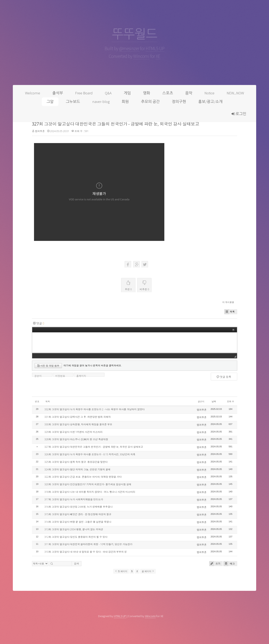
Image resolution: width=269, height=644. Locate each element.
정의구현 (179, 102)
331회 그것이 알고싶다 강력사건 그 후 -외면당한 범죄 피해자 (77, 417)
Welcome (33, 93)
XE (158, 56)
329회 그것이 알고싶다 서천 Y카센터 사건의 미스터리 (74, 432)
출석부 (58, 93)
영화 (147, 93)
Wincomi (141, 56)
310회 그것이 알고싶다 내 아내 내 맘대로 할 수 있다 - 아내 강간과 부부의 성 (86, 552)
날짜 (214, 401)
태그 (229, 564)
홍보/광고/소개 (210, 102)
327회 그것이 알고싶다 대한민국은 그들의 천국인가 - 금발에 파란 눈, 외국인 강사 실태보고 (116, 124)
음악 (189, 93)
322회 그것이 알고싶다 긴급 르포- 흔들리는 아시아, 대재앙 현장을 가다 (83, 477)
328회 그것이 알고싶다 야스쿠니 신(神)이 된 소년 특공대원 (76, 439)
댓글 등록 (224, 377)
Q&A (108, 93)
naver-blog (101, 102)
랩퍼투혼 (40, 131)
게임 (127, 93)
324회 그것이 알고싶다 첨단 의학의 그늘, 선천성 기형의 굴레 (77, 469)
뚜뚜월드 (134, 34)
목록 (229, 312)
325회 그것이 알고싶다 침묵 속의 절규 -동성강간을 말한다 (76, 462)
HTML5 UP (155, 48)
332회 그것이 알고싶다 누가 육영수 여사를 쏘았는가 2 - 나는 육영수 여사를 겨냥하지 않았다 (94, 409)
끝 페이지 (148, 571)
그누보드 (73, 102)
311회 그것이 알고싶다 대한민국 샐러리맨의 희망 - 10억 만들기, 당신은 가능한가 (88, 544)
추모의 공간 (150, 102)
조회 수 (230, 401)
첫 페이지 (121, 571)
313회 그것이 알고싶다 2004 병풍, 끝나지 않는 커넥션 (74, 529)
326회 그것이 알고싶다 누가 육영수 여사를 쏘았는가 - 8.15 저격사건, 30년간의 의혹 (90, 454)
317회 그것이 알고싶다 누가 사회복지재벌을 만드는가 (74, 499)
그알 (50, 102)
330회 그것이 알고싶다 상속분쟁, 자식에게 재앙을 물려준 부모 (78, 424)
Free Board (84, 93)
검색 (77, 564)
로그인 (239, 114)
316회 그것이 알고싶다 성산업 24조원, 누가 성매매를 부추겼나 (79, 507)
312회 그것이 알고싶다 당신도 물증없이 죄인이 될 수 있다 (76, 537)
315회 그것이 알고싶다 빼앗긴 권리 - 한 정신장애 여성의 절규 (78, 514)
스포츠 (168, 93)
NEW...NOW (235, 93)
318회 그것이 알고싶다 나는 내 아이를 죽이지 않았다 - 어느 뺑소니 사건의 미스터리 (90, 492)
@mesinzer (129, 48)
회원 (125, 102)
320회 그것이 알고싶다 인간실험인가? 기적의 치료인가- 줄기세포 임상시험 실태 (88, 484)
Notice (209, 93)
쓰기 (215, 564)
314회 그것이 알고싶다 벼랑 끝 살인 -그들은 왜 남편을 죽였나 (78, 522)
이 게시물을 (228, 302)
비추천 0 (144, 285)
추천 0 (128, 285)
